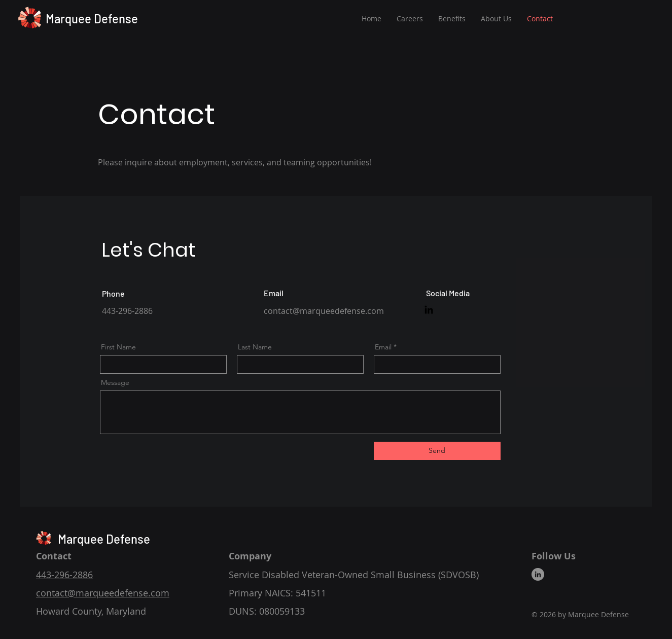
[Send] (437, 451)
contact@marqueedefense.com (324, 311)
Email (383, 347)
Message (115, 382)
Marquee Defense (92, 19)
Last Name (255, 347)
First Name (118, 347)
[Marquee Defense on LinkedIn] (429, 310)
